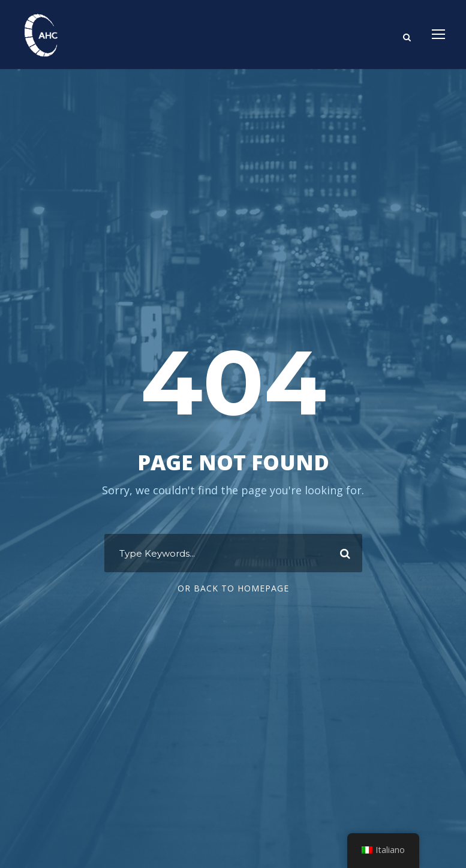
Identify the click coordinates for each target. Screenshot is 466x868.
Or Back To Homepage (233, 588)
